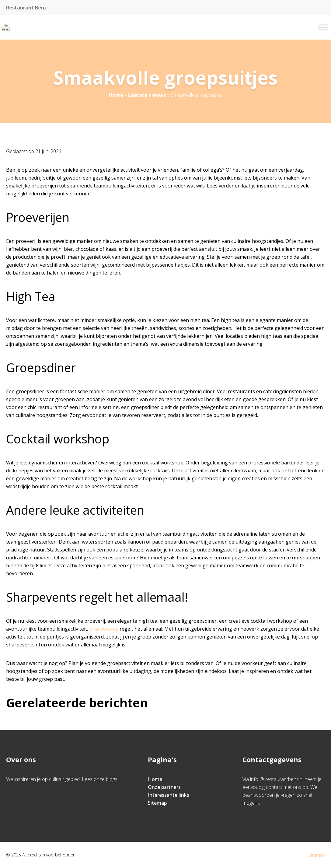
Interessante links (169, 795)
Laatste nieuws (147, 95)
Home (116, 95)
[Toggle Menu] (323, 27)
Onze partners (164, 787)
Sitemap (157, 803)
